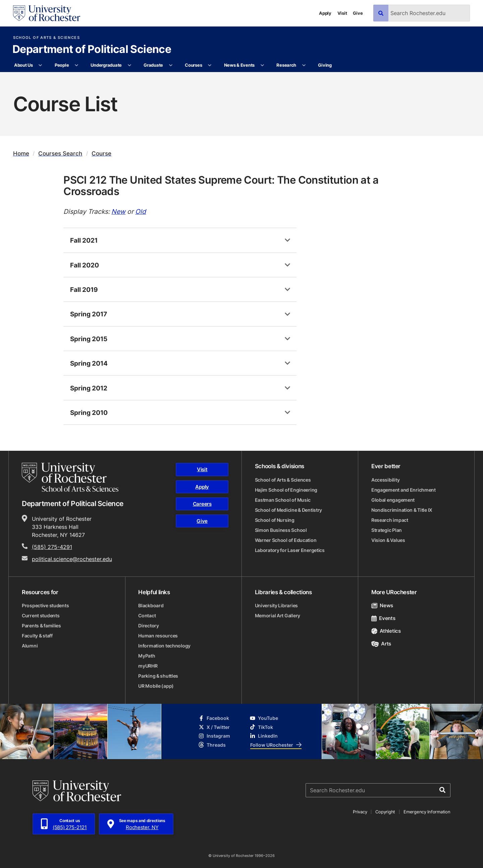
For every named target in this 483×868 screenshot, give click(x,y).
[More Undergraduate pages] (129, 65)
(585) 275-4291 (52, 547)
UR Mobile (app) (156, 686)
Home (21, 153)
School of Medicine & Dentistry (289, 510)
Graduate (153, 65)
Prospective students (45, 605)
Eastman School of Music (283, 500)
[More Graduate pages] (171, 65)
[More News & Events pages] (262, 65)
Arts (381, 644)
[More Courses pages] (210, 65)
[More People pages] (77, 65)
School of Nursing (275, 520)
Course (101, 153)
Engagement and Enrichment (404, 490)
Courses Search (60, 153)
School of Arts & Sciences (46, 38)
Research (286, 65)
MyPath (147, 656)
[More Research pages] (304, 65)
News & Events (239, 65)
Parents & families (41, 626)
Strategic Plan (387, 530)
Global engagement (393, 500)
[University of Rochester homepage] (47, 13)
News (382, 605)
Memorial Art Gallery (278, 615)
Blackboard (151, 605)
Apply (325, 13)
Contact (147, 615)
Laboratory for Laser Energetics (290, 550)
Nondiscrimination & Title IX (402, 510)
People (62, 65)
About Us (23, 65)
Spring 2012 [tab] (89, 388)
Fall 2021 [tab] (84, 240)
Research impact (390, 520)
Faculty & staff (37, 636)
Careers (202, 504)
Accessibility (385, 480)
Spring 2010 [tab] (89, 412)
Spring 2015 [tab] (89, 339)
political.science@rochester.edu (72, 559)
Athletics (386, 631)
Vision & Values (388, 540)
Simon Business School (281, 530)
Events (383, 618)
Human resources (158, 636)
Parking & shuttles (158, 676)
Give (358, 13)
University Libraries (276, 605)
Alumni (30, 646)
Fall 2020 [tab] (85, 265)
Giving (325, 65)
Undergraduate (106, 65)
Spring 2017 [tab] (89, 314)
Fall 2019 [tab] (84, 289)
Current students (41, 615)
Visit (342, 13)
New (118, 211)
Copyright (385, 812)
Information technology (164, 646)
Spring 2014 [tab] (89, 363)
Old (141, 211)
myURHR (148, 666)
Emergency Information (427, 812)
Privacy (360, 812)
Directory (148, 626)
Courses (193, 65)
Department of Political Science (92, 50)
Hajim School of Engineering (286, 490)
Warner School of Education (286, 540)
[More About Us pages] (40, 65)
